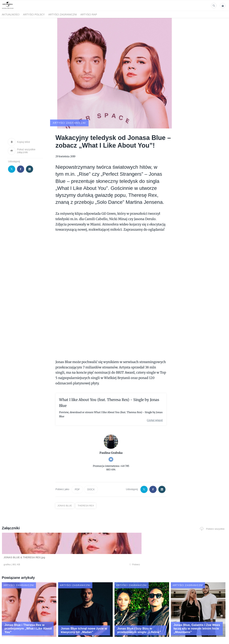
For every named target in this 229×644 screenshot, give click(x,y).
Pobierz (49, 551)
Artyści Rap (89, 14)
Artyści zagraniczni (63, 14)
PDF (77, 476)
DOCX (91, 476)
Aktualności (11, 14)
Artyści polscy (34, 14)
